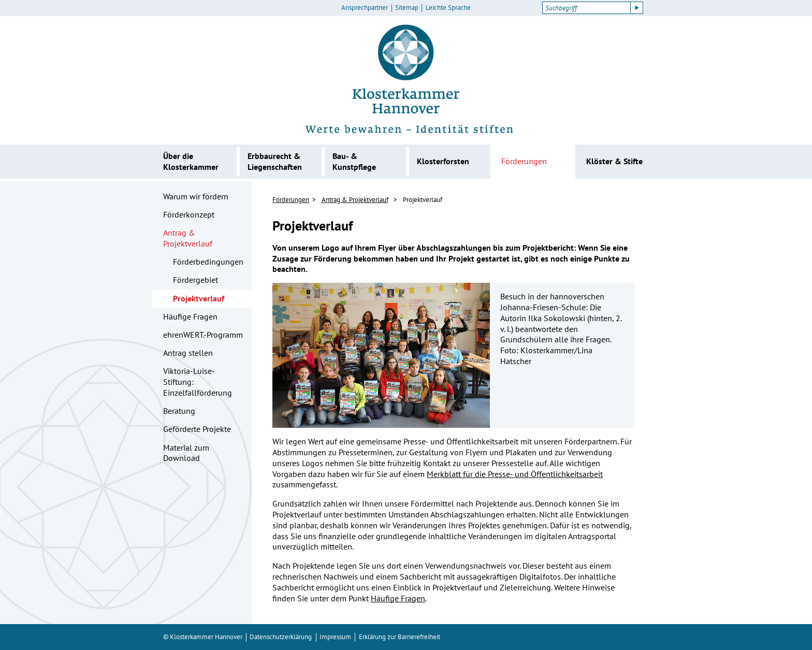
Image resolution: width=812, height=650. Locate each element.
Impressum (335, 637)
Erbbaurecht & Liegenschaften (275, 161)
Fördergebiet (195, 280)
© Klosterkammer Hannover (203, 637)
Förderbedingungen (208, 262)
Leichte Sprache (448, 8)
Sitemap (407, 8)
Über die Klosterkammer (191, 161)
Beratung (179, 411)
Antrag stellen (188, 353)
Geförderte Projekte (197, 429)
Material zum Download (186, 453)
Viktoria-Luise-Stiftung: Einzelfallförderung (198, 382)
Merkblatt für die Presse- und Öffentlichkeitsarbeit (515, 474)
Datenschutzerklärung (281, 637)
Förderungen (524, 161)
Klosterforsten (443, 161)
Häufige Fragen (190, 316)
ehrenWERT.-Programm (203, 335)
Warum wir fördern (196, 196)
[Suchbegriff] (586, 8)
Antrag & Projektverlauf (188, 238)
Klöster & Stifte (614, 161)
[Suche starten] (637, 8)
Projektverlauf (199, 298)
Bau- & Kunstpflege (354, 161)
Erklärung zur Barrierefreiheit (400, 637)
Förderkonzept (189, 214)
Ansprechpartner (365, 8)
